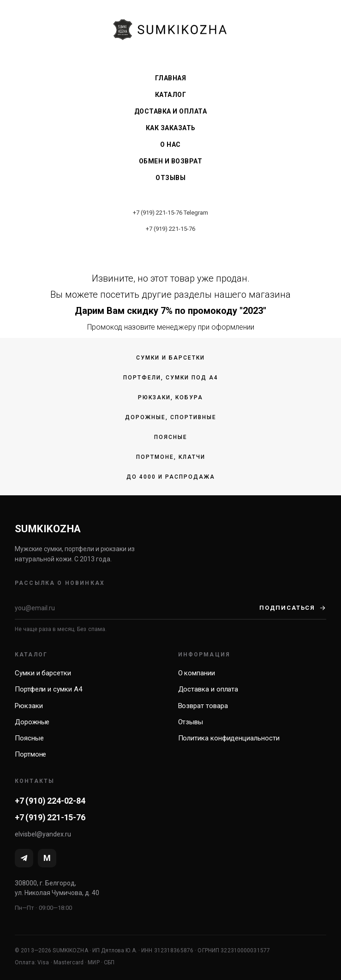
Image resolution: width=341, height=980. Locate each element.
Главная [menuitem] (171, 78)
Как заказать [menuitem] (171, 128)
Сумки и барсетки (170, 358)
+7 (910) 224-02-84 (50, 801)
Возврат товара (203, 706)
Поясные (171, 437)
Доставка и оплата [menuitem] (171, 111)
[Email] (137, 608)
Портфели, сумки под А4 (171, 378)
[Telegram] (24, 858)
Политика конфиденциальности (229, 738)
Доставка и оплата (208, 689)
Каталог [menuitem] (171, 95)
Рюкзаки (29, 706)
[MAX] (47, 858)
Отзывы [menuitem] (170, 178)
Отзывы (191, 722)
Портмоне (30, 754)
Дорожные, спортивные (171, 417)
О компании (197, 673)
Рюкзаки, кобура (170, 397)
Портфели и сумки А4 (48, 689)
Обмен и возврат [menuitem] (171, 161)
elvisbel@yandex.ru (43, 834)
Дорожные (32, 722)
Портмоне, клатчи (171, 457)
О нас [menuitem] (170, 144)
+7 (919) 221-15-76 (158, 213)
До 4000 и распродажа (171, 477)
